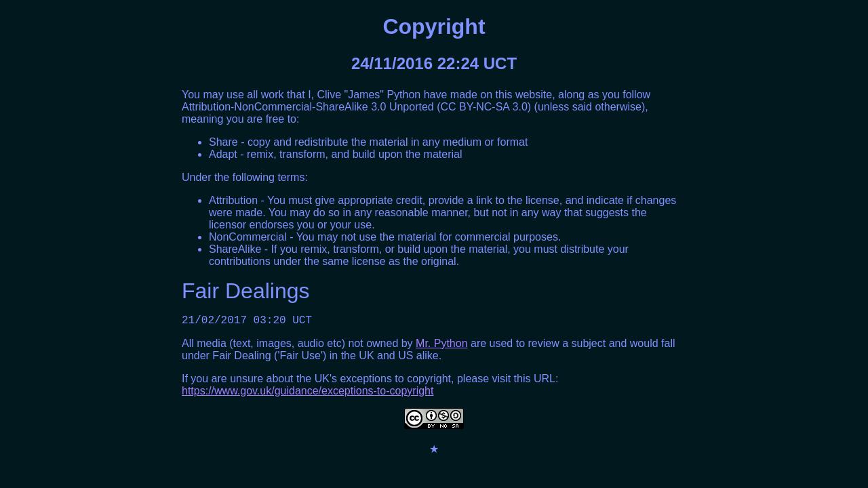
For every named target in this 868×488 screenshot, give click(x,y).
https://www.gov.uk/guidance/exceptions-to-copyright (308, 393)
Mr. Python (441, 346)
